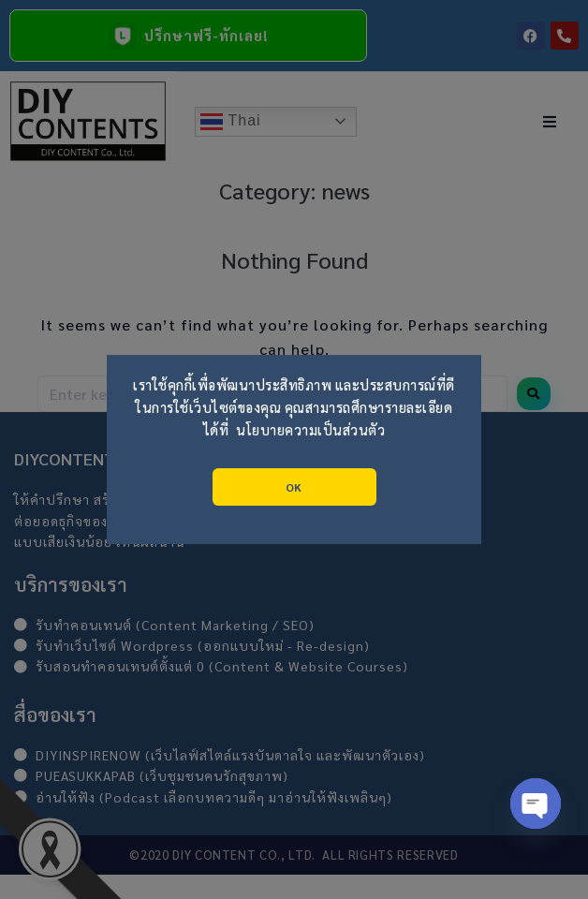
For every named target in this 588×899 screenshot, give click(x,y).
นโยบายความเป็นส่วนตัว (310, 430)
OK (294, 487)
